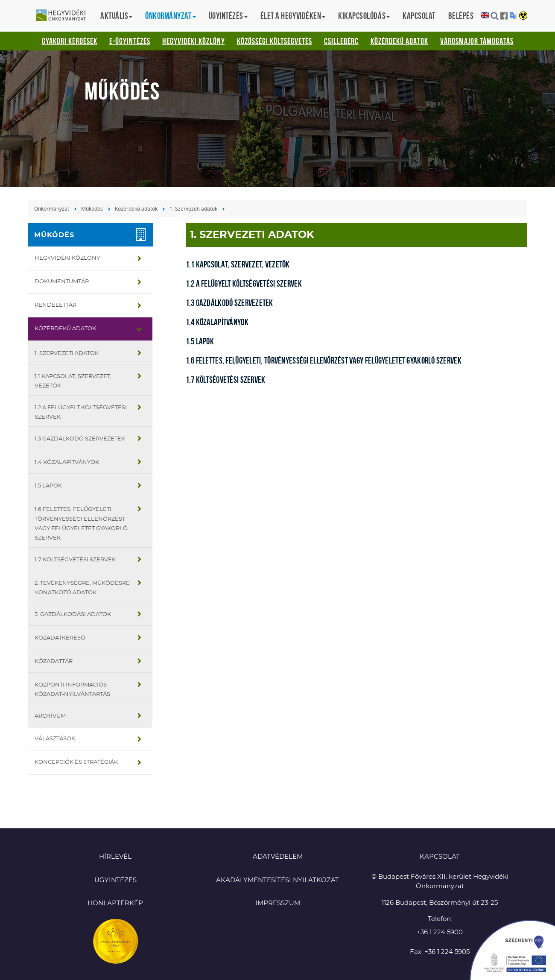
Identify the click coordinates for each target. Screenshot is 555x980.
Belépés (461, 16)
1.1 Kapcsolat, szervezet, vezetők (73, 381)
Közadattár (54, 662)
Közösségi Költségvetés (275, 41)
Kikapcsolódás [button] (364, 16)
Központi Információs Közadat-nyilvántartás (72, 690)
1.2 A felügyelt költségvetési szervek (81, 412)
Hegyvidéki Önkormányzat (64, 16)
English (485, 16)
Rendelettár (55, 305)
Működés (92, 208)
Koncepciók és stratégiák (76, 762)
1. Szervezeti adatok (193, 208)
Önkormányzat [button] (170, 16)
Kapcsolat (419, 16)
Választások (55, 739)
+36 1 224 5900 (440, 932)
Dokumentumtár (62, 282)
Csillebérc (341, 41)
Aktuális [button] (116, 16)
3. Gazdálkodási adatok (73, 615)
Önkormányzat (52, 208)
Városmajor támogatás (477, 41)
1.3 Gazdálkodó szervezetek (80, 439)
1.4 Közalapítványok (67, 462)
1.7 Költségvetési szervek (75, 560)
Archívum (50, 716)
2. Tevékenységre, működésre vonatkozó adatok (82, 588)
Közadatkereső (60, 638)
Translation (513, 16)
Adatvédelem (278, 857)
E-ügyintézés (130, 41)
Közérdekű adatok (399, 41)
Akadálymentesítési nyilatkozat (277, 880)
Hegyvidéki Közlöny (194, 41)
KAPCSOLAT (440, 857)
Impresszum (278, 903)
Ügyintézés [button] (228, 16)
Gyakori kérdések (70, 41)
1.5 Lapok (48, 486)
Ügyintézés (115, 880)
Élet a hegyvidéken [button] (293, 16)
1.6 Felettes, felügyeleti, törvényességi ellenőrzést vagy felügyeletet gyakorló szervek (81, 524)
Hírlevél (115, 857)
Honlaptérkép (115, 903)
